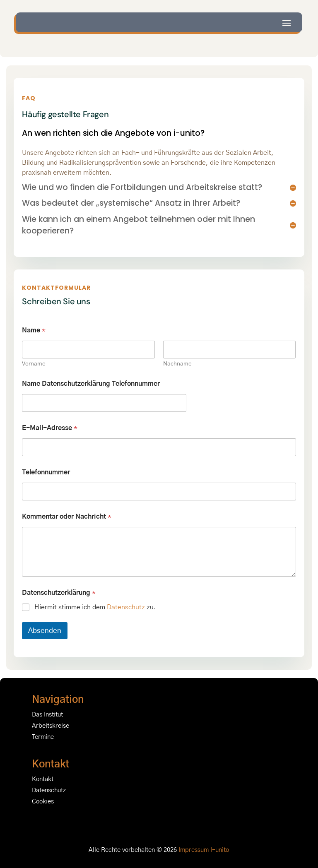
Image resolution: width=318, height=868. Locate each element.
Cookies (43, 802)
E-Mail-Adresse (50, 428)
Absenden (45, 631)
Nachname (177, 364)
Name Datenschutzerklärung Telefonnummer (91, 384)
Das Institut (47, 715)
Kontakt (43, 779)
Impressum (194, 850)
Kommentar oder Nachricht (67, 517)
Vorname (34, 364)
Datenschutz (126, 607)
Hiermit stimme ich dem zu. (95, 607)
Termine (43, 737)
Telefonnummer (46, 472)
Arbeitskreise (51, 726)
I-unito (220, 850)
